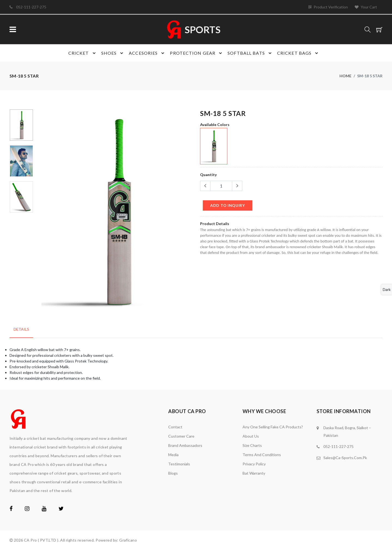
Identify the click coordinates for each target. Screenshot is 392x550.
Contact (175, 427)
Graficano (128, 540)
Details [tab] (21, 329)
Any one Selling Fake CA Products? (273, 427)
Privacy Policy (254, 464)
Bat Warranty (254, 473)
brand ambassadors (185, 445)
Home (345, 76)
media (173, 455)
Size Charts (252, 445)
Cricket (83, 53)
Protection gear (197, 53)
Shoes (113, 53)
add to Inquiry (228, 205)
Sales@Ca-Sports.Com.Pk (345, 458)
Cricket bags (298, 53)
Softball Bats (250, 53)
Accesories (147, 53)
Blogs (173, 473)
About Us (251, 436)
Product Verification (328, 7)
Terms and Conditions (262, 455)
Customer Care (181, 436)
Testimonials (179, 464)
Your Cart (366, 7)
